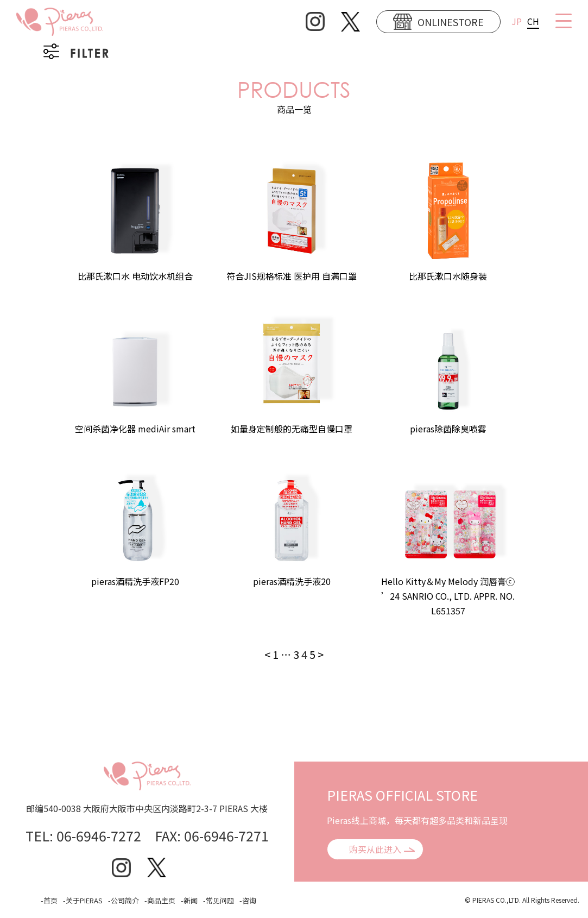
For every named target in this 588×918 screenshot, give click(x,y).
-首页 (49, 900)
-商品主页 (160, 900)
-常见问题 (219, 900)
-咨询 (248, 900)
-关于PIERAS (83, 900)
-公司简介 (124, 900)
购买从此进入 (375, 849)
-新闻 (189, 900)
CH (533, 21)
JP (517, 21)
